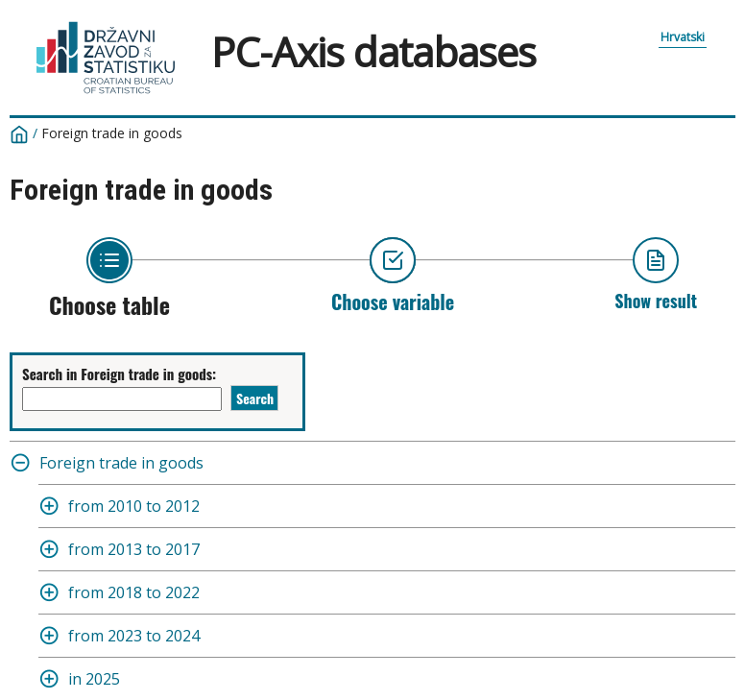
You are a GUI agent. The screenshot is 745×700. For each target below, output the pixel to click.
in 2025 (94, 679)
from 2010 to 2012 (134, 506)
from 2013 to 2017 (134, 549)
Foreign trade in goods (112, 133)
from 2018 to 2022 (134, 592)
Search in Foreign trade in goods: (119, 374)
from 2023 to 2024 (134, 636)
